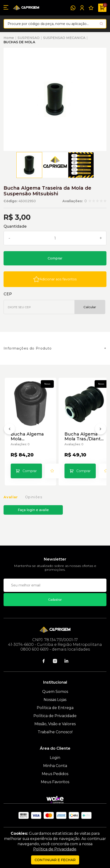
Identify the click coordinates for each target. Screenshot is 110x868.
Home (9, 38)
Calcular (90, 307)
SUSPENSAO (29, 38)
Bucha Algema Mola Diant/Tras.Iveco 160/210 (29, 436)
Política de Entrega (55, 708)
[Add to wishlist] (55, 279)
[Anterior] (9, 430)
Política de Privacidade (55, 716)
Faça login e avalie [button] (33, 510)
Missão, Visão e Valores (55, 724)
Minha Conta (55, 766)
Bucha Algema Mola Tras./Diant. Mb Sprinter (83, 436)
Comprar (55, 258)
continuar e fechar (55, 860)
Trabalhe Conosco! (55, 732)
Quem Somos (55, 692)
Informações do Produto (28, 348)
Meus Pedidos (55, 774)
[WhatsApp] (73, 8)
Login (55, 758)
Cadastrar (55, 600)
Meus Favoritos (55, 782)
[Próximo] (101, 430)
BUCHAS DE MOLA (19, 42)
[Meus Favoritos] (91, 8)
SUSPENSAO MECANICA (64, 38)
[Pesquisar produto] (101, 24)
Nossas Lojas (55, 700)
